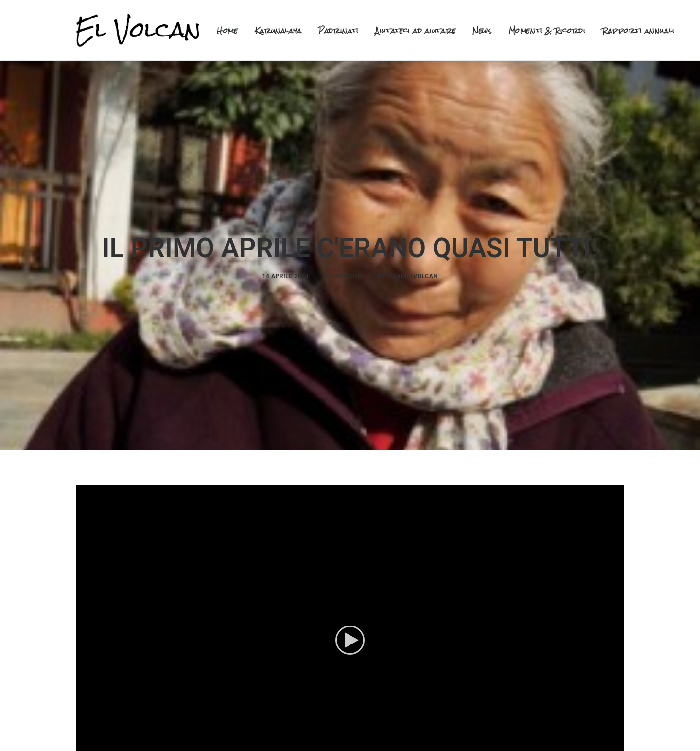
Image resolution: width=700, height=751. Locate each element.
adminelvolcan (412, 273)
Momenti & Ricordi (547, 30)
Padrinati (339, 30)
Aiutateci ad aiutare (416, 30)
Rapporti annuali (639, 30)
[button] (350, 633)
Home (227, 30)
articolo (347, 273)
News (482, 30)
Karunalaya (279, 30)
